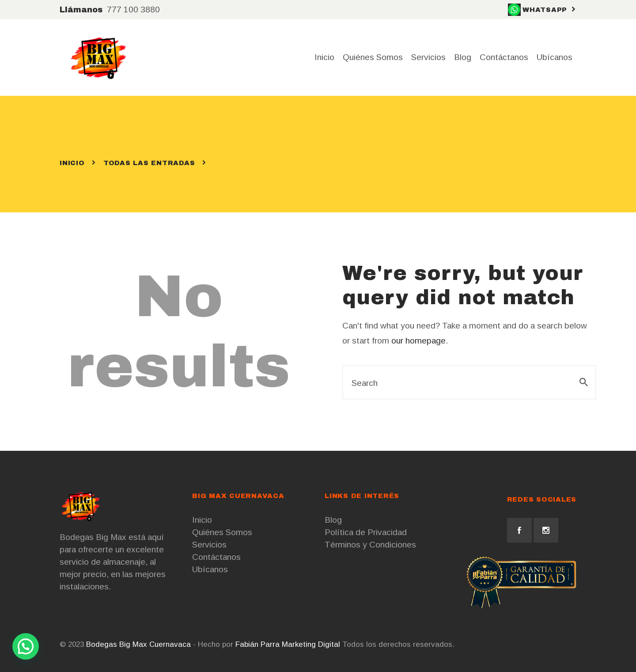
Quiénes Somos (222, 532)
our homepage (418, 341)
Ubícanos (210, 569)
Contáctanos (216, 557)
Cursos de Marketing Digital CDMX (514, 644)
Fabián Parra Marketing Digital (288, 644)
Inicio (72, 163)
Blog (333, 520)
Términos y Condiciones (370, 545)
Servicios (209, 545)
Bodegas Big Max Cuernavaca (138, 644)
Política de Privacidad (366, 532)
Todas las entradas (149, 163)
